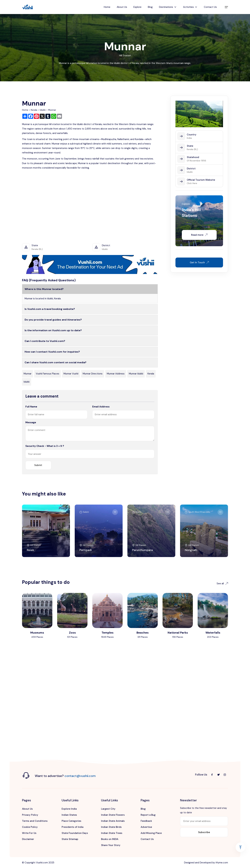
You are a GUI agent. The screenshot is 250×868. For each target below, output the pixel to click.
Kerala (34, 110)
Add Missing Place (151, 833)
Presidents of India (72, 827)
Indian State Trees (112, 833)
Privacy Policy (30, 815)
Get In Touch (199, 262)
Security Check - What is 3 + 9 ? (45, 446)
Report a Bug (148, 815)
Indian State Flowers (113, 815)
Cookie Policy (30, 827)
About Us (122, 7)
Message (31, 422)
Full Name (31, 407)
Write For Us (29, 833)
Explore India (69, 809)
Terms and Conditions (35, 821)
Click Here (192, 183)
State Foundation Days (75, 833)
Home (107, 7)
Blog (150, 7)
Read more (199, 235)
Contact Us (210, 7)
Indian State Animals (113, 821)
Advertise (146, 827)
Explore (137, 7)
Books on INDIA (110, 839)
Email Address (101, 407)
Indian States (69, 815)
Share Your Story (111, 845)
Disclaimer (28, 839)
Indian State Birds (111, 827)
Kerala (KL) (192, 149)
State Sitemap (70, 839)
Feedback (146, 821)
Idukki (43, 110)
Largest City (108, 809)
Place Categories (71, 821)
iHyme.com (222, 863)
